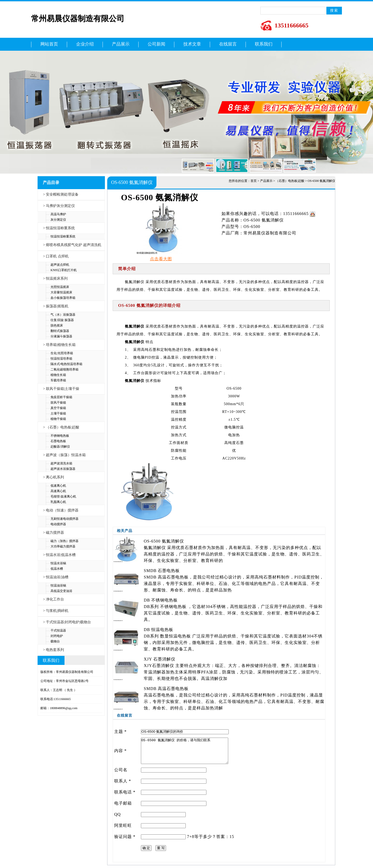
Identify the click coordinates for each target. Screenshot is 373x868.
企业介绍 (85, 44)
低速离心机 (58, 486)
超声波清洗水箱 (61, 463)
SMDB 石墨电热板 (162, 571)
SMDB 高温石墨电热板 (166, 689)
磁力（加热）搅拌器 (64, 541)
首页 (254, 181)
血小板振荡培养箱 (63, 298)
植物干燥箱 (58, 419)
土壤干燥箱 (58, 413)
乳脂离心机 (58, 502)
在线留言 (228, 44)
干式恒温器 (58, 630)
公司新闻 (156, 44)
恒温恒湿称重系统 (63, 236)
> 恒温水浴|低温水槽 (59, 555)
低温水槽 (57, 569)
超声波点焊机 (60, 265)
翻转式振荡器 (60, 331)
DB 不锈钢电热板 (161, 600)
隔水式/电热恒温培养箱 (66, 364)
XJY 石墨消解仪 (160, 659)
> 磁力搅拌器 (53, 533)
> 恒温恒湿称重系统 (59, 228)
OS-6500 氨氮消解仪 (164, 541)
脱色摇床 (57, 325)
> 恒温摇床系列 (55, 279)
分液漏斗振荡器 (61, 336)
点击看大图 (161, 259)
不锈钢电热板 (60, 436)
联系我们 (264, 44)
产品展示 (121, 44)
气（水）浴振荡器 (63, 315)
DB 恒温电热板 (159, 630)
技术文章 (192, 44)
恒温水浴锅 (58, 563)
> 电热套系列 (53, 650)
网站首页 (49, 44)
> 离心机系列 (53, 477)
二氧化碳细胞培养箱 (64, 369)
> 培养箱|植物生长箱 (59, 345)
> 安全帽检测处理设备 (61, 194)
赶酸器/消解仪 (60, 447)
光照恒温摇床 (60, 287)
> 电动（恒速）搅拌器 (61, 510)
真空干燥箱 (58, 408)
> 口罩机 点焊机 (56, 256)
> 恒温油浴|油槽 (56, 577)
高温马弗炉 (58, 214)
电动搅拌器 (58, 524)
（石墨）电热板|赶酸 (290, 181)
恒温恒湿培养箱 (61, 359)
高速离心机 (58, 491)
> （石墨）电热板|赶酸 (61, 427)
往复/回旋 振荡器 (62, 320)
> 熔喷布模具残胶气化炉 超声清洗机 (72, 245)
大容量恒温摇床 (61, 292)
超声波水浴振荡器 (63, 469)
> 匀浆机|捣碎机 (56, 611)
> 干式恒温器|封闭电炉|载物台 (67, 622)
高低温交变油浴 (61, 591)
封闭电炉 (57, 636)
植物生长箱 (58, 375)
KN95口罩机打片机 (64, 270)
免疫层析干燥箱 (61, 397)
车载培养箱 (58, 380)
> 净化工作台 (53, 599)
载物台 (55, 641)
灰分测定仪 (58, 220)
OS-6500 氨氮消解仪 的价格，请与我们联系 (185, 751)
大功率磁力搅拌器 (63, 546)
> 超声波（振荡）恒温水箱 (64, 455)
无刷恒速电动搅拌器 (64, 519)
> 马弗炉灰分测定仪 (59, 206)
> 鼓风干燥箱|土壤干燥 (61, 389)
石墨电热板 (58, 441)
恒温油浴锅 (58, 585)
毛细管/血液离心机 (63, 496)
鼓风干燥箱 (58, 403)
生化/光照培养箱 (62, 353)
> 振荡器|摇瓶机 (56, 306)
